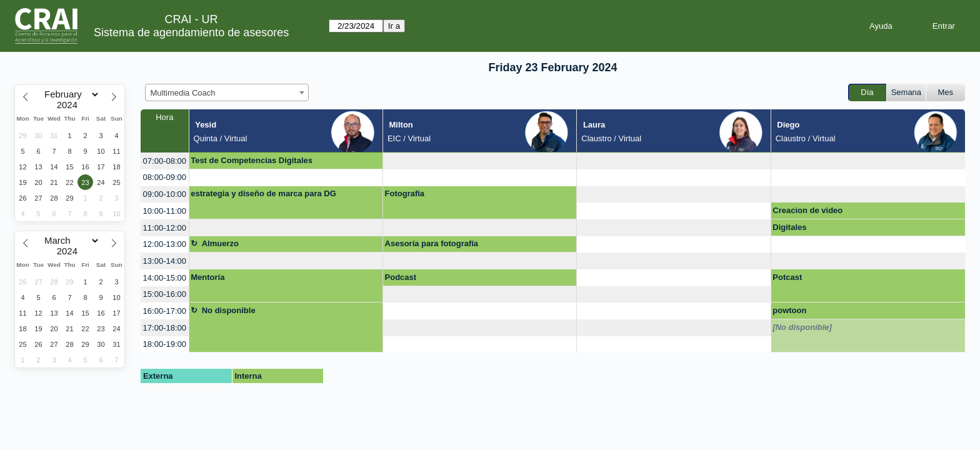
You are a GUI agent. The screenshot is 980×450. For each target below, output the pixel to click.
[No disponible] (802, 327)
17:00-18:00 (165, 328)
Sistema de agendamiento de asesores (191, 32)
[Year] (70, 105)
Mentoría (207, 277)
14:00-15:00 (165, 278)
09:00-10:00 (165, 194)
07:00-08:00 (165, 161)
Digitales (789, 227)
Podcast (401, 277)
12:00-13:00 (165, 244)
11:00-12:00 (165, 228)
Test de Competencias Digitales (252, 160)
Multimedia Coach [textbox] (183, 93)
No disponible (229, 310)
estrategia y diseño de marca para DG (263, 193)
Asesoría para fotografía (432, 243)
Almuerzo (220, 243)
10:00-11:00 (165, 211)
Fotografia (405, 193)
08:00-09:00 (165, 177)
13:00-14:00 (165, 261)
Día (867, 92)
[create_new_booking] (480, 161)
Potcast (787, 277)
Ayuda (881, 26)
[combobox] (227, 92)
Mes (946, 92)
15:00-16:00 (165, 294)
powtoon (789, 310)
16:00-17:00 (165, 311)
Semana (906, 92)
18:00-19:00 (165, 344)
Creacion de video (807, 210)
